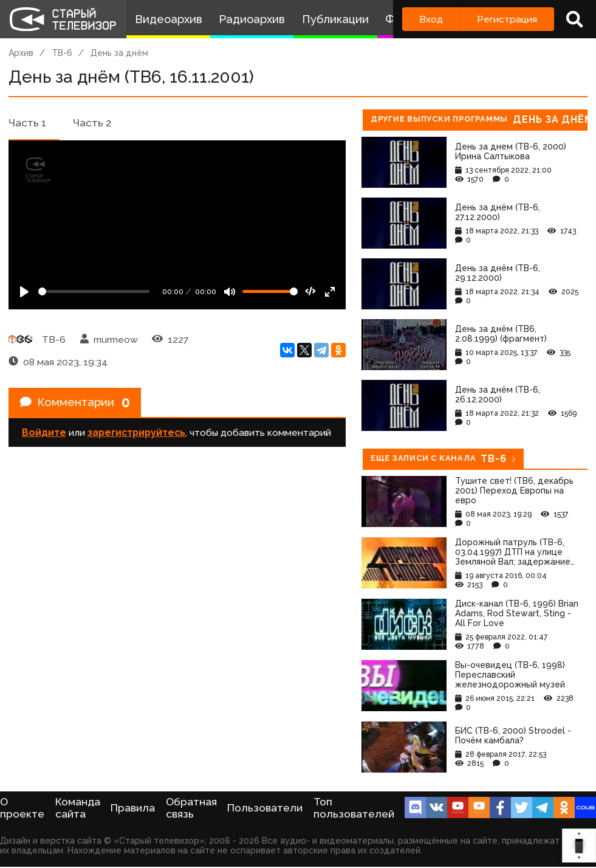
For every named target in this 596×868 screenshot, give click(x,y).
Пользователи (265, 808)
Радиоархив (252, 19)
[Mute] (230, 292)
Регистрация (507, 19)
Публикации (335, 19)
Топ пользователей (354, 808)
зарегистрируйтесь (136, 435)
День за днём (119, 53)
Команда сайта (78, 808)
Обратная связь (191, 808)
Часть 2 (92, 123)
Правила (133, 808)
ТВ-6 (62, 53)
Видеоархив (169, 19)
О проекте (22, 808)
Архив (21, 53)
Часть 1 (27, 123)
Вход (431, 19)
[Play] (24, 292)
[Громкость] (270, 291)
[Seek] (94, 291)
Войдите (44, 435)
